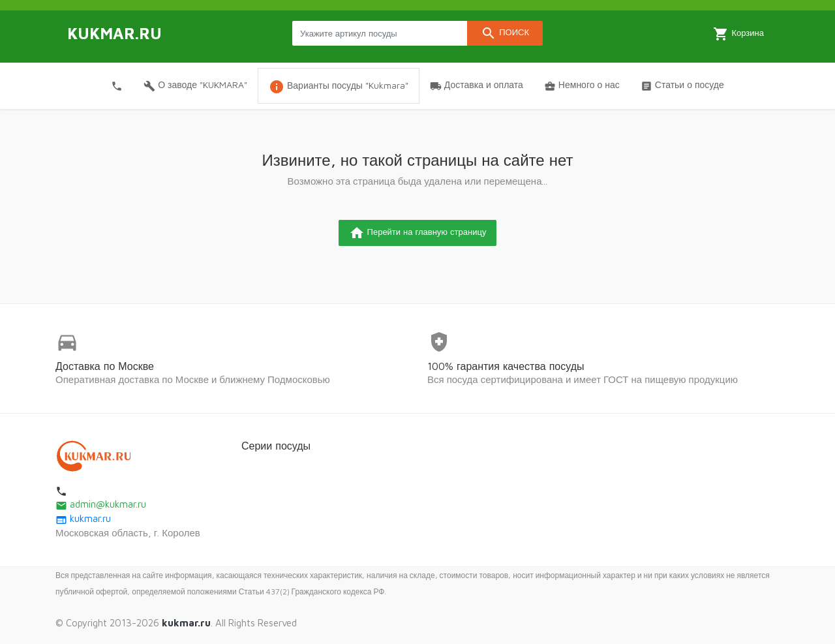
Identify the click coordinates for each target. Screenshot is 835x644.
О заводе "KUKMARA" (195, 85)
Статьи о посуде (682, 85)
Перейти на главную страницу (418, 233)
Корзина (738, 34)
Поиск (505, 33)
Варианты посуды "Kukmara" (339, 87)
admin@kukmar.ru (101, 504)
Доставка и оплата (477, 85)
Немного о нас (582, 85)
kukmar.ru (83, 518)
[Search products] (380, 33)
